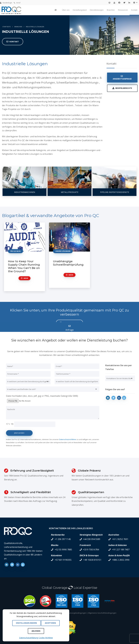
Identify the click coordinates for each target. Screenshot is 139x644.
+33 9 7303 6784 (91, 550)
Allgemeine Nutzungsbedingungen (72, 613)
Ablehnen (36, 631)
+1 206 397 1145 (63, 539)
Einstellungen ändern (26, 623)
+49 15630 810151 (92, 560)
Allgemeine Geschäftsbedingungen (102, 613)
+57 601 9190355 (63, 560)
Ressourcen (123, 10)
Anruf (17, 3)
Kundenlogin (6, 3)
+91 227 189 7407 (121, 550)
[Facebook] (108, 398)
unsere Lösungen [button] (63, 251)
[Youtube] (124, 398)
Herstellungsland (80, 10)
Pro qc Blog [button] (16, 251)
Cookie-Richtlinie (46, 638)
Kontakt (134, 10)
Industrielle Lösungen (35, 27)
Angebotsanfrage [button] (69, 323)
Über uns (66, 10)
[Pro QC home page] (56, 10)
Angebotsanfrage (122, 78)
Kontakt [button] (13, 42)
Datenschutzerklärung (29, 638)
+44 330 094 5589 (91, 539)
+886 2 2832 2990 (121, 560)
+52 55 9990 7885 (63, 550)
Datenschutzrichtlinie (68, 439)
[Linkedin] (119, 398)
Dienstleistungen (97, 10)
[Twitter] (113, 398)
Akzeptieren (50, 623)
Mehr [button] (24, 278)
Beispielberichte (122, 88)
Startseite (7, 27)
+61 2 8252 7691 (120, 539)
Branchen (111, 10)
